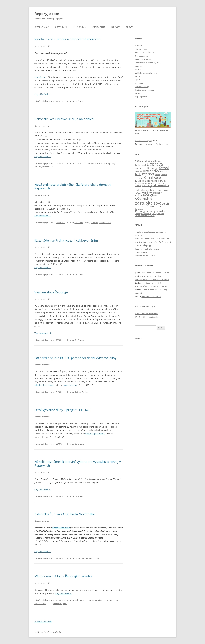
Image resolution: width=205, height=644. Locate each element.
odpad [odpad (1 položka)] (158, 183)
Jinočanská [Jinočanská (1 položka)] (139, 178)
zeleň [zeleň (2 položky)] (165, 204)
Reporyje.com (47, 14)
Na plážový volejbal (143, 141)
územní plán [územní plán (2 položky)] (155, 206)
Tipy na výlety (141, 49)
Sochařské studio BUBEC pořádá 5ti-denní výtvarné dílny (75, 358)
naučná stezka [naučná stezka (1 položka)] (150, 183)
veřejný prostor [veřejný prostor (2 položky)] (152, 193)
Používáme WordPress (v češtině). (48, 632)
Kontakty (115, 27)
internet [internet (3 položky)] (148, 174)
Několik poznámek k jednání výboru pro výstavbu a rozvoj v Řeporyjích (78, 463)
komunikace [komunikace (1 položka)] (140, 183)
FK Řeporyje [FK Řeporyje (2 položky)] (151, 168)
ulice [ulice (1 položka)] (140, 193)
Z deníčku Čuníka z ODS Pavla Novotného (65, 514)
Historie (139, 46)
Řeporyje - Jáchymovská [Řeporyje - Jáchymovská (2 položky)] (150, 211)
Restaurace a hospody (145, 90)
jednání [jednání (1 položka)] (158, 175)
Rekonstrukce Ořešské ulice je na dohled (64, 119)
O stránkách (61, 27)
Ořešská (38, 167)
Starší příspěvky (43, 621)
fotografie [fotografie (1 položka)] (139, 171)
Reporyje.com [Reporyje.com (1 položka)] (140, 188)
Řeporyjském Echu (61, 528)
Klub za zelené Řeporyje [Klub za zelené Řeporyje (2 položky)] (150, 181)
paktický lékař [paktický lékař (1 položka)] (147, 186)
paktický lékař (105, 223)
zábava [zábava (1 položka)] (138, 207)
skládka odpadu (60, 604)
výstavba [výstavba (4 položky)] (143, 199)
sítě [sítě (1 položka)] (136, 193)
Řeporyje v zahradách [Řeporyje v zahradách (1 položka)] (143, 214)
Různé (138, 93)
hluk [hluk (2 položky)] (138, 174)
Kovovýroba (40, 77)
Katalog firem (98, 27)
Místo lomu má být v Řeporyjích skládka (63, 576)
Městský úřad (79, 27)
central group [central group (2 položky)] (144, 161)
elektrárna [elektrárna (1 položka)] (139, 169)
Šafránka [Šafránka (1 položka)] (138, 216)
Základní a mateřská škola (146, 73)
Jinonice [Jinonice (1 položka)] (164, 175)
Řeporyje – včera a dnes (152, 297)
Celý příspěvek (43, 94)
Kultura (78, 392)
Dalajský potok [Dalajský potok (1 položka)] (141, 165)
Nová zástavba (141, 56)
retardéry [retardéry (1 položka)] (150, 188)
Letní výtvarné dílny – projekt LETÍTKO (62, 410)
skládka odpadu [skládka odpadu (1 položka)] (164, 190)
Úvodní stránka (42, 27)
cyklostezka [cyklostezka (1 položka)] (157, 161)
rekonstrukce (48, 167)
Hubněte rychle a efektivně (147, 314)
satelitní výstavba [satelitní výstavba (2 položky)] (146, 190)
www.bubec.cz (70, 385)
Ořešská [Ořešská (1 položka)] (138, 186)
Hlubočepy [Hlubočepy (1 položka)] (164, 171)
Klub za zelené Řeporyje (85, 600)
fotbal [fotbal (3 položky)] (164, 168)
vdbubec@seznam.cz (44, 385)
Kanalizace (87, 163)
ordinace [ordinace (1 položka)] (164, 183)
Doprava (78, 163)
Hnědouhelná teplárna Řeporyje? (155, 273)
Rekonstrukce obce (100, 163)
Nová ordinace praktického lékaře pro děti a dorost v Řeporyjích (73, 186)
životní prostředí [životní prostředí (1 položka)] (148, 216)
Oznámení (79, 101)
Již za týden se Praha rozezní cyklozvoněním (66, 240)
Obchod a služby (142, 87)
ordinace (94, 223)
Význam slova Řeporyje (51, 292)
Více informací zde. (43, 333)
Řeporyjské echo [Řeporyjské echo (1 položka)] (158, 214)
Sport (138, 80)
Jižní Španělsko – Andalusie (146, 317)
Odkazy (129, 27)
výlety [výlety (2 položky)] (153, 195)
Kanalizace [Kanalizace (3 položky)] (152, 177)
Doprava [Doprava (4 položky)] (155, 164)
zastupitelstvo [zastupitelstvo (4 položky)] (148, 203)
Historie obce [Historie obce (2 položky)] (151, 171)
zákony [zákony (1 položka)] (143, 207)
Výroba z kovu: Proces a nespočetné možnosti (68, 39)
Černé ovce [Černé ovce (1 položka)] (139, 209)
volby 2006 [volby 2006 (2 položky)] (142, 195)
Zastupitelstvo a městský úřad (87, 558)
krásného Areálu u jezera (158, 144)
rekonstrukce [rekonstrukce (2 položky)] (161, 185)
